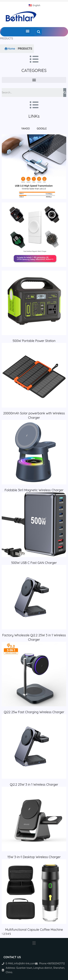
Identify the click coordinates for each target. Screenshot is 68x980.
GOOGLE (42, 129)
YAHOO (25, 129)
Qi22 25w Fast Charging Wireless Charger (34, 712)
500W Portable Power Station (34, 341)
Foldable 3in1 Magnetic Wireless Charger (34, 490)
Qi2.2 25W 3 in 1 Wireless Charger (34, 785)
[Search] (65, 93)
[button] (28, 31)
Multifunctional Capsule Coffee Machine (34, 930)
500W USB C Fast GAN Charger (34, 563)
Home (10, 49)
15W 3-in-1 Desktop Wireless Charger (34, 857)
